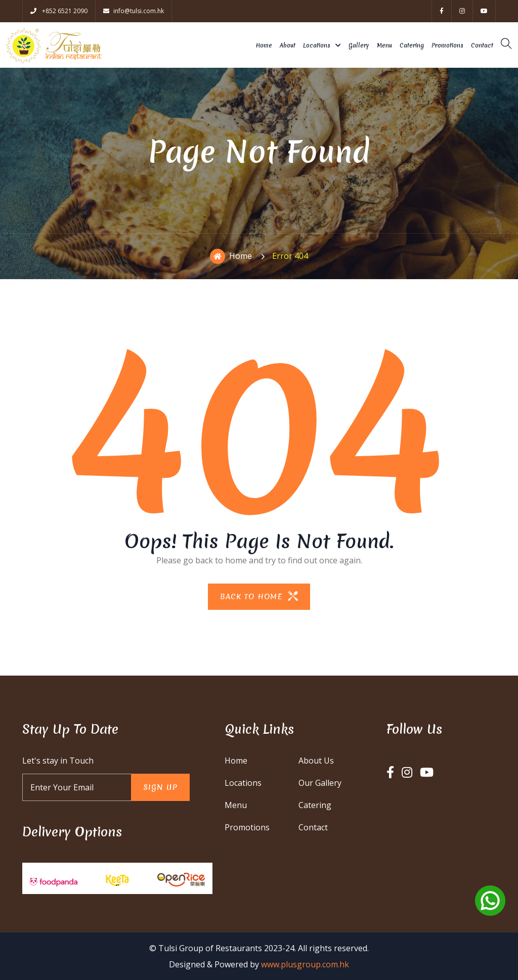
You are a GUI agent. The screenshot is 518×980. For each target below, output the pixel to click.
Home (264, 46)
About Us (316, 761)
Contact (482, 46)
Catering (412, 46)
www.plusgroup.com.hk (305, 964)
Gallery (359, 46)
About (288, 46)
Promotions (447, 46)
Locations (317, 46)
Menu (384, 46)
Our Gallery (320, 783)
